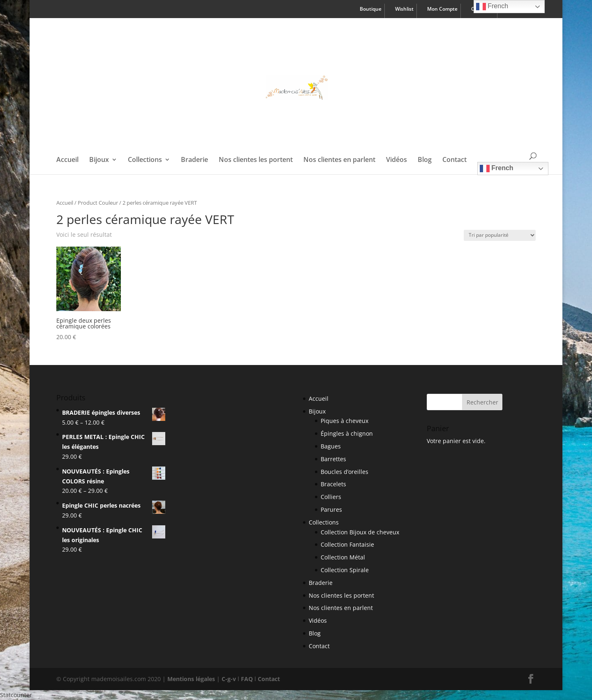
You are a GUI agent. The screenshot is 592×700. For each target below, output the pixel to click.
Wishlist (404, 9)
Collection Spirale (345, 570)
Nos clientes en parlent (339, 160)
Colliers (331, 497)
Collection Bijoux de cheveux (360, 532)
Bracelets (333, 484)
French (497, 169)
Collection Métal (343, 557)
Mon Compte (442, 9)
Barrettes (333, 459)
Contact (454, 160)
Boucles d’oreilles (345, 472)
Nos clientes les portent (256, 160)
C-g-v (229, 679)
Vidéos (397, 160)
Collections (145, 160)
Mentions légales (191, 679)
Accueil (67, 160)
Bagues (331, 446)
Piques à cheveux (345, 421)
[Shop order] (500, 235)
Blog (425, 160)
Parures (331, 509)
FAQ (247, 679)
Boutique (371, 9)
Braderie (194, 160)
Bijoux (99, 160)
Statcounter (16, 695)
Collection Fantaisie (347, 544)
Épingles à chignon (347, 433)
